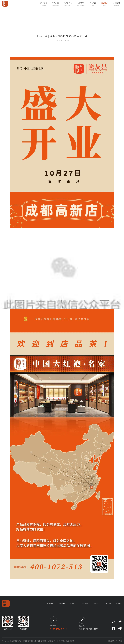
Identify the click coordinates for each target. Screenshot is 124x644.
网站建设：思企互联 (115, 641)
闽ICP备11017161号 (48, 641)
